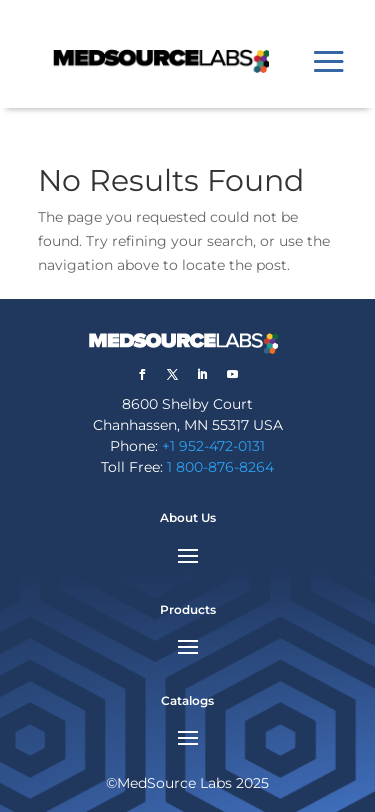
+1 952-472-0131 (213, 446)
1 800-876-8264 (220, 467)
